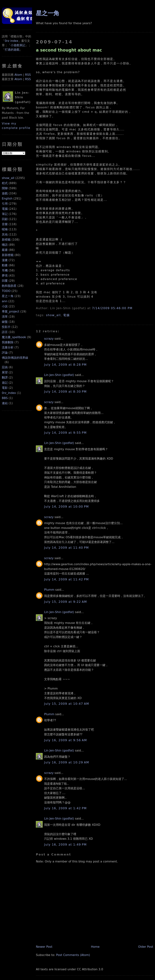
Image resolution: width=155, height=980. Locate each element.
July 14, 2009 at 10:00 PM (66, 507)
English (7, 199)
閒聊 (5, 188)
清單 (5, 317)
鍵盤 (5, 322)
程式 (5, 183)
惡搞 (5, 367)
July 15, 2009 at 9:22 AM (66, 602)
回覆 (5, 281)
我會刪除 (8, 342)
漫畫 (5, 260)
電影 (5, 388)
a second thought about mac (69, 50)
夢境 (5, 276)
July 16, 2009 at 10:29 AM (67, 762)
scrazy (49, 339)
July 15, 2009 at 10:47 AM (67, 704)
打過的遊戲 (12, 50)
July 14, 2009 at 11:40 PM (66, 548)
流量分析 (8, 347)
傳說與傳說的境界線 (15, 358)
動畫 (5, 265)
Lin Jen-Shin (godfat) (59, 375)
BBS (5, 398)
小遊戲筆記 (18, 45)
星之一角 (8, 296)
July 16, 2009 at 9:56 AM (66, 740)
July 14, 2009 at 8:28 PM (65, 365)
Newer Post (44, 947)
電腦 (5, 209)
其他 (5, 234)
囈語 (5, 245)
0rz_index (9, 393)
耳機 (5, 270)
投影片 (6, 327)
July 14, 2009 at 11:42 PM (66, 579)
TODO (6, 291)
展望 (5, 372)
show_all (8, 178)
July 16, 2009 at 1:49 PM (65, 845)
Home (95, 947)
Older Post (146, 947)
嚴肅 (5, 250)
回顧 (5, 219)
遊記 (5, 383)
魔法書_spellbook (14, 337)
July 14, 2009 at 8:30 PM (65, 392)
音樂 (5, 224)
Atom (18, 75)
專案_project (11, 311)
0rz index (12, 41)
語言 (5, 332)
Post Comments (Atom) (73, 955)
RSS (28, 75)
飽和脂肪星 (9, 286)
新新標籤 (8, 255)
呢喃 (5, 229)
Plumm (49, 590)
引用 (5, 204)
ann (5, 301)
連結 (5, 403)
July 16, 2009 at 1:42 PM (65, 808)
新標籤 (6, 240)
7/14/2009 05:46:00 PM (112, 308)
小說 (5, 306)
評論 (5, 353)
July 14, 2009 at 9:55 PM (65, 433)
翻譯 (5, 377)
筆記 (5, 214)
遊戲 (5, 193)
